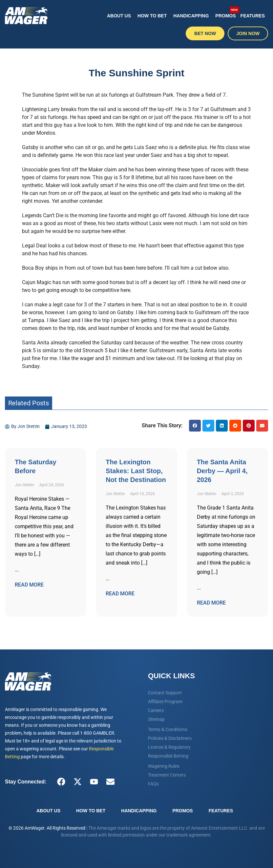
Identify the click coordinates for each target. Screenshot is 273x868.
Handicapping (191, 16)
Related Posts (29, 403)
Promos (226, 12)
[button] (195, 426)
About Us (119, 16)
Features (253, 16)
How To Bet (152, 16)
